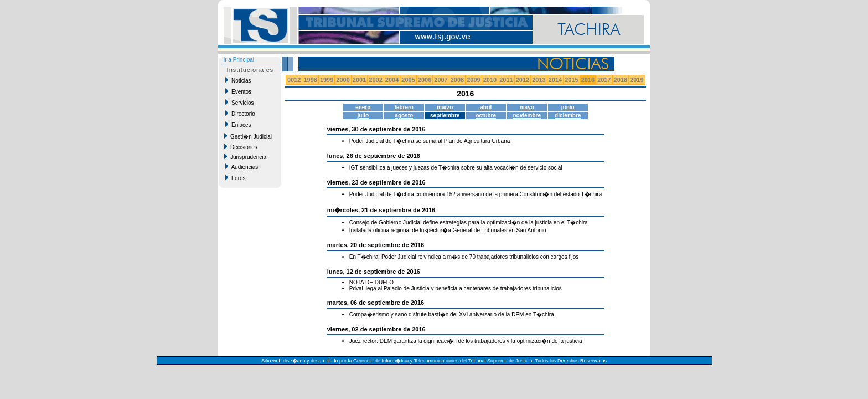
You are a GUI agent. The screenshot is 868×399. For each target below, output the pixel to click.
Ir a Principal (239, 60)
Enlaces (238, 125)
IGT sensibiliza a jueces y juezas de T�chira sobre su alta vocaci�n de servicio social (456, 168)
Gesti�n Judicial (248, 136)
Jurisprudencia (245, 157)
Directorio (240, 114)
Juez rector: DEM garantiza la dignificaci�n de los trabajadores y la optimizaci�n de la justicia (466, 341)
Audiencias (242, 167)
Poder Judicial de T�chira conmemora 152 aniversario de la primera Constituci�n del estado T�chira (476, 194)
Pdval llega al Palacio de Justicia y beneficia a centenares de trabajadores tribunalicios (456, 288)
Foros (235, 178)
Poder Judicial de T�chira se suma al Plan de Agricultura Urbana (430, 141)
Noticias (238, 80)
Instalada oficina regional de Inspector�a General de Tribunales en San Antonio (448, 230)
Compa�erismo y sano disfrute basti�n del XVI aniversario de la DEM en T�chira (452, 314)
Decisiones (241, 147)
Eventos (238, 91)
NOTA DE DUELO (371, 282)
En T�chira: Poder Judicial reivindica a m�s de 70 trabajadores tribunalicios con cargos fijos (464, 257)
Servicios (239, 103)
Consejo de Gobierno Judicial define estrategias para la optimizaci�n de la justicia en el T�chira (469, 222)
